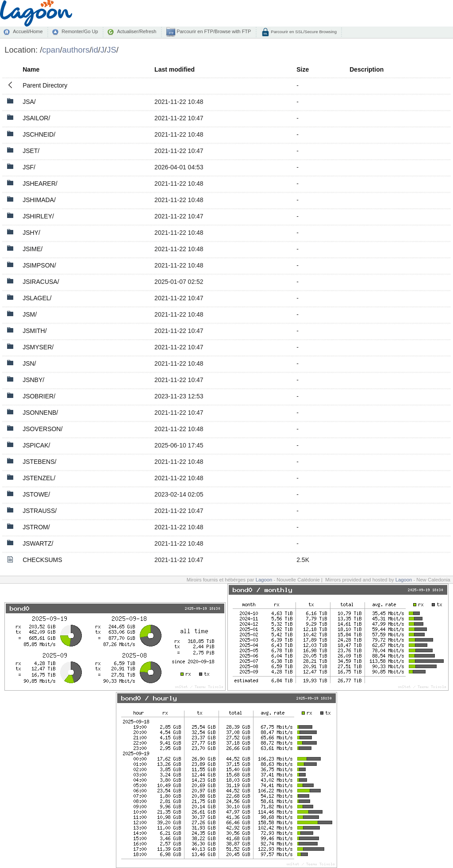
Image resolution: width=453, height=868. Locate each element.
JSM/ (30, 314)
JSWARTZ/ (38, 543)
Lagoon (264, 580)
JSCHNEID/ (39, 134)
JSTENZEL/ (39, 478)
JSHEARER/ (40, 184)
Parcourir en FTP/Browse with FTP (213, 31)
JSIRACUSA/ (41, 282)
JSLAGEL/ (37, 298)
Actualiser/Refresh (136, 31)
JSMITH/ (35, 331)
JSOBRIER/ (39, 396)
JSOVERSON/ (42, 429)
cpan (51, 50)
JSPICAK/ (36, 445)
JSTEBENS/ (39, 462)
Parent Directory (45, 85)
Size (303, 69)
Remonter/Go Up (80, 31)
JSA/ (29, 102)
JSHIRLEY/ (38, 216)
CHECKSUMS (42, 560)
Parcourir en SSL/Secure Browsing (303, 32)
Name (31, 69)
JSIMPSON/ (39, 265)
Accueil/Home (28, 31)
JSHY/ (31, 233)
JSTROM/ (36, 527)
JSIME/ (33, 249)
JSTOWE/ (36, 494)
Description (367, 69)
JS (111, 50)
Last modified (175, 69)
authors (76, 50)
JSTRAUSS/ (40, 511)
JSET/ (31, 151)
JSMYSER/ (38, 347)
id (95, 50)
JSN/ (29, 363)
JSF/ (29, 167)
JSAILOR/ (36, 118)
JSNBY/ (33, 380)
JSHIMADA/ (39, 200)
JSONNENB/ (40, 413)
